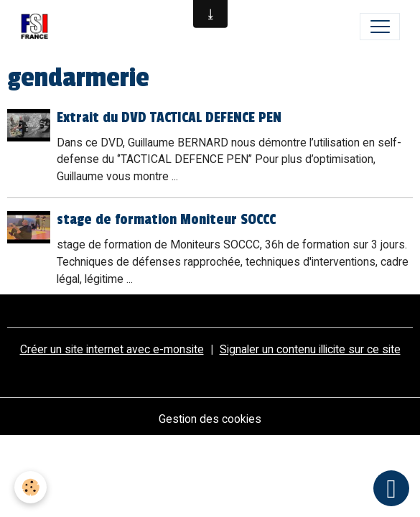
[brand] (38, 27)
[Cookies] (31, 487)
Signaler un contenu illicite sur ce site (310, 349)
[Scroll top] (391, 488)
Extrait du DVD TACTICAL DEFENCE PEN (169, 118)
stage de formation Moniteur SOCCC (166, 220)
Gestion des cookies (210, 419)
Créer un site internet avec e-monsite (112, 349)
